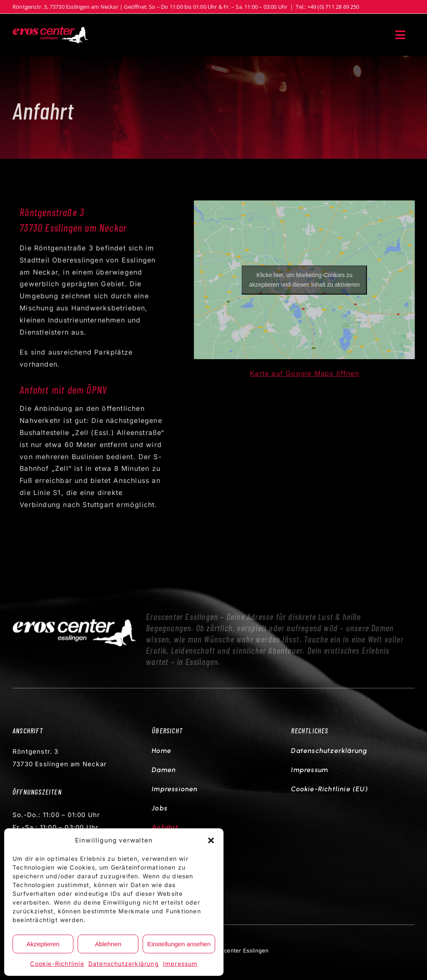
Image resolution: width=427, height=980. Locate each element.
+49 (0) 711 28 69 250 (333, 7)
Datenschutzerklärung (124, 964)
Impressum (180, 964)
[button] (211, 840)
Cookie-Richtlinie (57, 964)
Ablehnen (108, 944)
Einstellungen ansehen (179, 944)
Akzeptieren (43, 944)
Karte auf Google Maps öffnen (306, 373)
